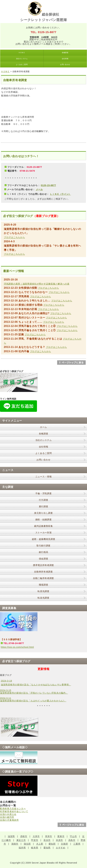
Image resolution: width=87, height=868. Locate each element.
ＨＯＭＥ (22, 53)
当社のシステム (22, 59)
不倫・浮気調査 (44, 493)
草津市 (49, 836)
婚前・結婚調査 (44, 519)
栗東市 (61, 836)
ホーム (43, 427)
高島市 (72, 840)
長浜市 (47, 840)
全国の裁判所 (7, 817)
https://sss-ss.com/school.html (17, 647)
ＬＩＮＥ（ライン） (60, 194)
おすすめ (61, 848)
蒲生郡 (27, 844)
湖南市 (15, 844)
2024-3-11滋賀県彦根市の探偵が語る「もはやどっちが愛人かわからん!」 (33, 699)
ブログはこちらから (14, 237)
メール (39, 189)
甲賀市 (35, 840)
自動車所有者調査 (43, 572)
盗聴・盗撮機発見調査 (44, 539)
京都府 (64, 844)
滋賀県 (11, 836)
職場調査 (44, 585)
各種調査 (65, 53)
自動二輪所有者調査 (43, 578)
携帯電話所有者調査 (43, 565)
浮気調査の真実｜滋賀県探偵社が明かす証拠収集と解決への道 (37, 284)
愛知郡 (52, 844)
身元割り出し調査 (43, 513)
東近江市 (21, 840)
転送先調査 (43, 598)
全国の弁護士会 (8, 814)
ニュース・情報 (44, 477)
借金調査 (44, 559)
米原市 (59, 840)
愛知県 (47, 848)
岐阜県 (35, 848)
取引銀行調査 (43, 546)
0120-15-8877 (48, 185)
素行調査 (44, 506)
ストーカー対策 (44, 533)
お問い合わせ (65, 64)
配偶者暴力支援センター (13, 809)
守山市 (73, 836)
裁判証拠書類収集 (43, 526)
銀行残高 (44, 552)
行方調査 (44, 500)
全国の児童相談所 (9, 820)
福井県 (22, 848)
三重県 (77, 844)
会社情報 (65, 59)
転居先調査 (43, 591)
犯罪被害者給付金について (14, 811)
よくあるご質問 (22, 64)
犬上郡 (40, 844)
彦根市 (24, 836)
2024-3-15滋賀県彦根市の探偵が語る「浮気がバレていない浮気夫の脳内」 (34, 692)
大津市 (36, 836)
